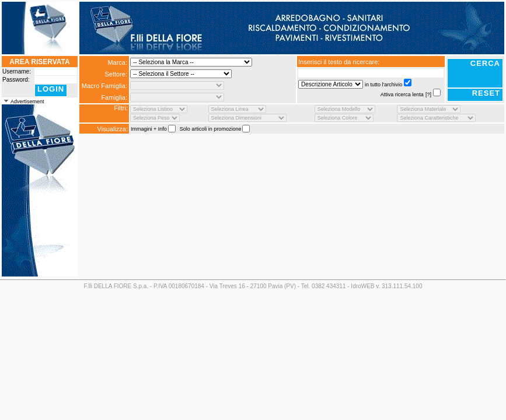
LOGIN (51, 89)
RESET (486, 93)
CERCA (485, 63)
